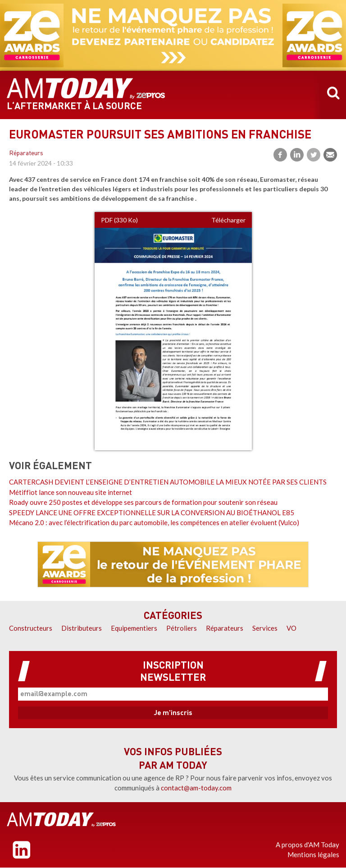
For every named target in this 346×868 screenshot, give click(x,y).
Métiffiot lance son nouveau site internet (71, 492)
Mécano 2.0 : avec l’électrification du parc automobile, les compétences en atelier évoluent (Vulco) (154, 522)
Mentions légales (313, 854)
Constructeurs (31, 628)
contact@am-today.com (196, 788)
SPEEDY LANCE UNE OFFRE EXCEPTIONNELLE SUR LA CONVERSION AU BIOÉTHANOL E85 (152, 512)
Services (265, 628)
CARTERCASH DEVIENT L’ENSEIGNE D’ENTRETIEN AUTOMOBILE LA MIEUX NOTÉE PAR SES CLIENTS (168, 482)
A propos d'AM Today (307, 845)
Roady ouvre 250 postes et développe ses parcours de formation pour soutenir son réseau (143, 502)
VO (291, 628)
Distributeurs (82, 628)
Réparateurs (26, 154)
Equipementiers (134, 628)
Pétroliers (182, 628)
